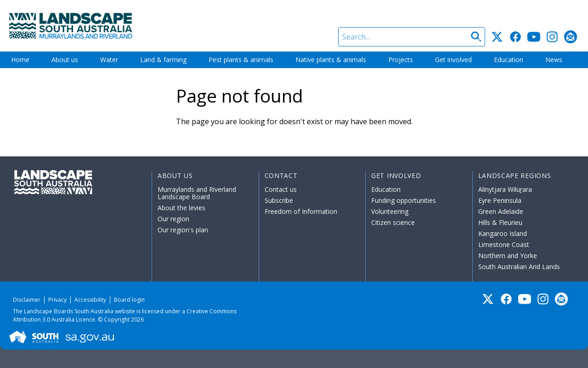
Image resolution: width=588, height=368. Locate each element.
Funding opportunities (404, 200)
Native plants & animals (331, 60)
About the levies (181, 208)
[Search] (412, 37)
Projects (401, 60)
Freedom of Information (301, 211)
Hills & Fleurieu (500, 222)
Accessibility (90, 300)
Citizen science (393, 222)
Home (20, 60)
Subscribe (279, 200)
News (554, 60)
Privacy (57, 300)
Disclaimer (27, 300)
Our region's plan (183, 230)
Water (109, 60)
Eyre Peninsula (500, 200)
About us (65, 60)
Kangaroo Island (503, 233)
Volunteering (390, 211)
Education (509, 60)
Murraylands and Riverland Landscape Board (197, 193)
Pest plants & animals (241, 60)
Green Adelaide (501, 211)
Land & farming (163, 60)
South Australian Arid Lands (519, 267)
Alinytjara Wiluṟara (505, 189)
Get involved (453, 60)
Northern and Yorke (508, 256)
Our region (173, 219)
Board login (129, 300)
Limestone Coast (504, 244)
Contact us (281, 189)
